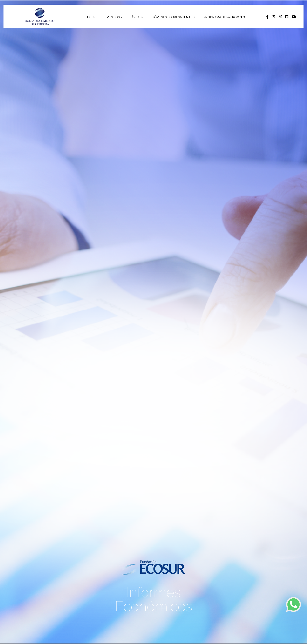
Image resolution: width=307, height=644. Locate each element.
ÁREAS (136, 17)
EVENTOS (112, 17)
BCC (90, 17)
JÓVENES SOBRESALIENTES (174, 17)
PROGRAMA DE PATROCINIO (224, 17)
